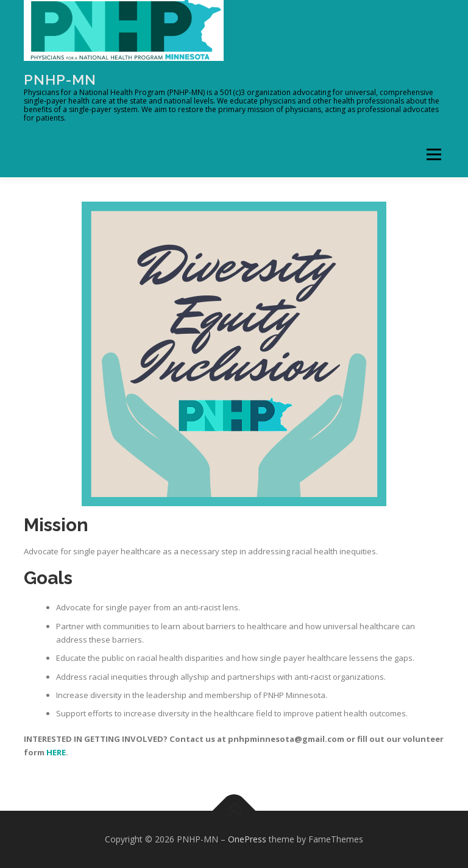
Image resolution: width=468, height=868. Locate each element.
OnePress (247, 839)
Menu (434, 154)
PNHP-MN (60, 79)
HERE (56, 752)
